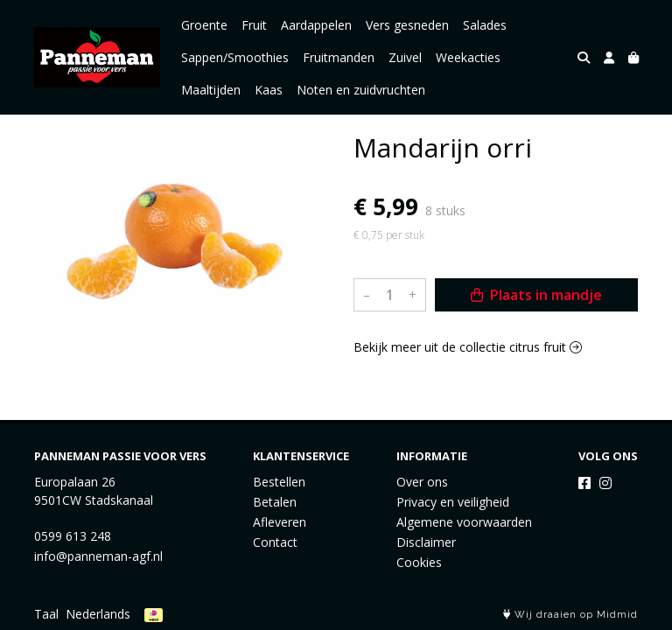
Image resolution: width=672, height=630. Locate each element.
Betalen (275, 502)
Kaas (269, 90)
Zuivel (405, 57)
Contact (275, 542)
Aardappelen (316, 25)
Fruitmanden (339, 57)
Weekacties (468, 57)
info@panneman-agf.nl (98, 556)
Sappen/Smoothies (235, 57)
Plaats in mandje (536, 295)
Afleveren (280, 522)
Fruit (254, 25)
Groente (204, 25)
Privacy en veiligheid (453, 502)
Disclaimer (426, 542)
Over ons (422, 482)
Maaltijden (211, 90)
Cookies (419, 562)
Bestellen (279, 482)
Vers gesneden (407, 25)
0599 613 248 (73, 536)
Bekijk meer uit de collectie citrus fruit (468, 347)
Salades (485, 25)
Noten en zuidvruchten (361, 90)
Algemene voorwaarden (464, 522)
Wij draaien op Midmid (570, 615)
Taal (46, 614)
